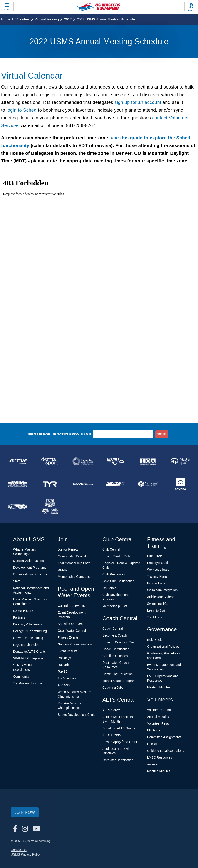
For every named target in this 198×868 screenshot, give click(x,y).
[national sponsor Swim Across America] (17, 484)
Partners (19, 617)
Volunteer (24, 19)
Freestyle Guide (158, 563)
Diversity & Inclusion (27, 624)
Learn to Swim (157, 610)
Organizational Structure (30, 574)
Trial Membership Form (74, 563)
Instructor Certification (118, 760)
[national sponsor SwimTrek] (148, 484)
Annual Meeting (48, 19)
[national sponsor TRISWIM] (17, 507)
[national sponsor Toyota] (181, 484)
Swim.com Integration (162, 590)
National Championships (75, 644)
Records (64, 665)
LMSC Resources (160, 757)
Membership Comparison (75, 577)
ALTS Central (112, 710)
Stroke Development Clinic (76, 715)
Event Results (67, 651)
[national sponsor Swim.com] (83, 484)
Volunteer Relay (158, 723)
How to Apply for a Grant (120, 742)
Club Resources (114, 574)
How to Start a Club (116, 556)
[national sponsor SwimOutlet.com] (115, 484)
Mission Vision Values (28, 561)
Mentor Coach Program (119, 681)
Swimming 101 (158, 604)
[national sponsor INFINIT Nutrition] (115, 461)
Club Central (111, 549)
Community (21, 676)
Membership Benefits (73, 556)
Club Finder (155, 556)
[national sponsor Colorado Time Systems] (83, 461)
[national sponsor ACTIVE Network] (17, 461)
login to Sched (21, 110)
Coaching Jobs (113, 688)
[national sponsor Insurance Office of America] (148, 461)
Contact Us (19, 850)
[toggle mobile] (7, 7)
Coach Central (113, 629)
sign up (162, 434)
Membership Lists (115, 606)
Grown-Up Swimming (28, 638)
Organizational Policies (163, 647)
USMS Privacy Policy (26, 854)
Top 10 (62, 671)
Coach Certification (116, 649)
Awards (152, 764)
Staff (16, 581)
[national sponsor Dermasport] (50, 461)
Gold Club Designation (118, 581)
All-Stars (64, 685)
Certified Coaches (115, 656)
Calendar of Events (71, 606)
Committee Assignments (164, 737)
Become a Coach (115, 635)
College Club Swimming (30, 631)
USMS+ (63, 570)
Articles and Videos (161, 597)
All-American (67, 678)
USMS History (23, 611)
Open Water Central (72, 631)
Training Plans (157, 576)
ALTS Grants (111, 735)
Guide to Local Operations (166, 751)
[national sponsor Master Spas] (181, 461)
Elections (154, 730)
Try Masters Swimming (29, 683)
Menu (7, 9)
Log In (191, 10)
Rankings (64, 658)
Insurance (109, 588)
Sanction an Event (71, 624)
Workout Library (158, 570)
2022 (69, 19)
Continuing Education (118, 674)
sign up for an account (138, 102)
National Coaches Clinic (119, 642)
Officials (153, 744)
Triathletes (155, 617)
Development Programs (30, 568)
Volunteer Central (159, 710)
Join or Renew (68, 549)
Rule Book (155, 640)
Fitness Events (68, 637)
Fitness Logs (156, 583)
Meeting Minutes (159, 687)
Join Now (25, 812)
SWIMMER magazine (28, 658)
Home (7, 19)
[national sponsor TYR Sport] (50, 484)
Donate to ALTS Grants (30, 652)
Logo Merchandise (26, 645)
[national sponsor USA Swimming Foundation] (50, 507)
